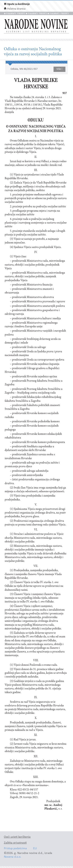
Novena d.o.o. (13, 857)
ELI (35, 849)
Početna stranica (16, 9)
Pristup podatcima (15, 849)
